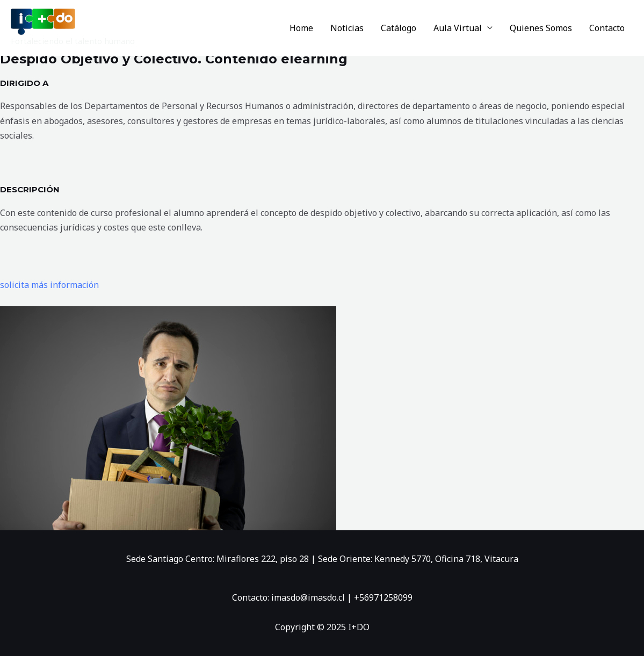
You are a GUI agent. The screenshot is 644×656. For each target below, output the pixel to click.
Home (301, 28)
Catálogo (399, 28)
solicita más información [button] (49, 285)
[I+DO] (43, 21)
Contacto (607, 28)
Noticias (347, 28)
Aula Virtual (458, 28)
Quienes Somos (541, 28)
